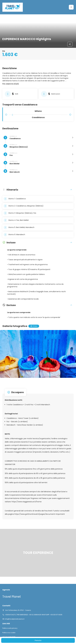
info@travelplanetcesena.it (15, 619)
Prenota (38, 640)
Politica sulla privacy (10, 628)
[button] (71, 7)
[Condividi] (70, 44)
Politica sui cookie (9, 633)
